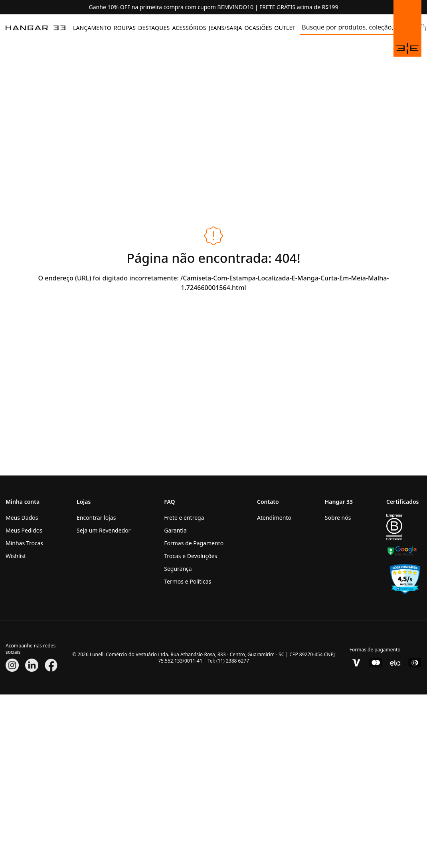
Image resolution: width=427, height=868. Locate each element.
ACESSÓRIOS (189, 28)
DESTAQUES (154, 28)
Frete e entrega (184, 518)
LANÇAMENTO (92, 28)
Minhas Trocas (24, 543)
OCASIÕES (258, 28)
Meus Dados (22, 518)
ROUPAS (125, 28)
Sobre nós (338, 518)
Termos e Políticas (188, 581)
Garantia (175, 530)
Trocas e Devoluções (191, 556)
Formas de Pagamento (194, 543)
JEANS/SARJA (225, 28)
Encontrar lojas (96, 518)
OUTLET (285, 28)
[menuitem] (92, 28)
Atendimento (274, 518)
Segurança (178, 569)
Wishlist (16, 556)
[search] (347, 28)
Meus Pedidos (24, 530)
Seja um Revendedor (104, 530)
